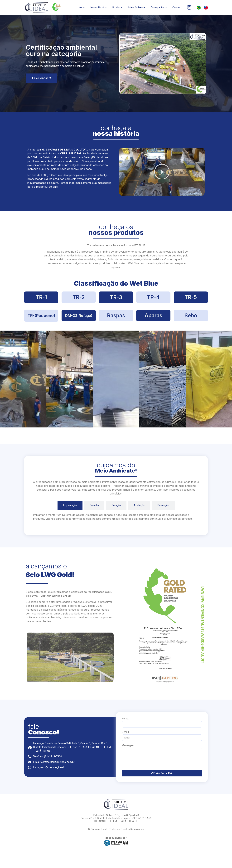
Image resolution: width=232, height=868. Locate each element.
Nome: (125, 719)
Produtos (117, 7)
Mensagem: (128, 746)
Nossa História (98, 7)
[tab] (70, 505)
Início (82, 7)
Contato (177, 7)
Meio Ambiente (137, 7)
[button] (162, 172)
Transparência (159, 7)
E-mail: (125, 732)
